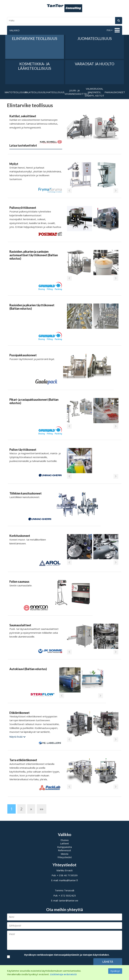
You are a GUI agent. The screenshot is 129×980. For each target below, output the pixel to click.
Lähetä (108, 962)
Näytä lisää (18, 737)
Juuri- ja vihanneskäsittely (75, 92)
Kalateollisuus (35, 92)
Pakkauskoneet (115, 92)
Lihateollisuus (55, 92)
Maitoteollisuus (15, 92)
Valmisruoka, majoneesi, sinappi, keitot (94, 92)
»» (42, 809)
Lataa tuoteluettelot (23, 145)
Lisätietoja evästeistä (63, 974)
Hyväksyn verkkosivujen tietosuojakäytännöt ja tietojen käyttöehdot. (67, 955)
